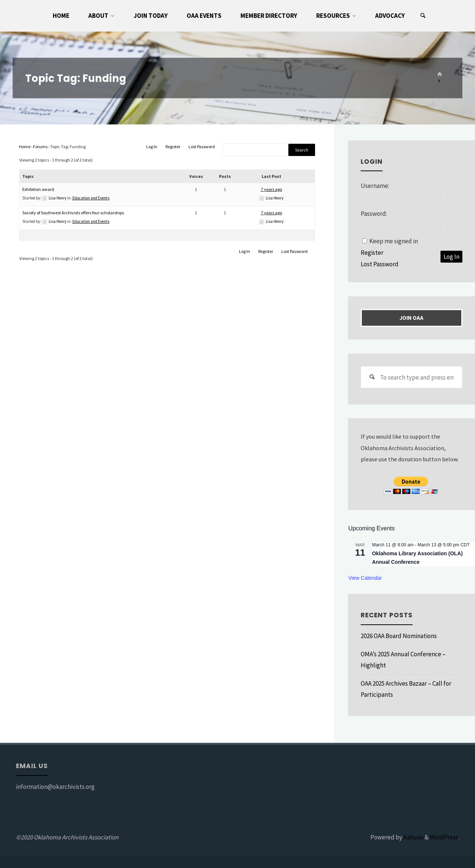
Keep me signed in (394, 241)
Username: (375, 186)
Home (25, 147)
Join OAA (412, 318)
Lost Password (202, 147)
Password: (374, 214)
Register (173, 147)
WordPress (444, 837)
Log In (152, 147)
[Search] (423, 16)
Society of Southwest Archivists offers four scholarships (73, 213)
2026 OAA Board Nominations (399, 636)
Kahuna (413, 837)
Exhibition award (38, 189)
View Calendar (365, 578)
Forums (40, 147)
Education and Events (91, 198)
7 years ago (271, 189)
